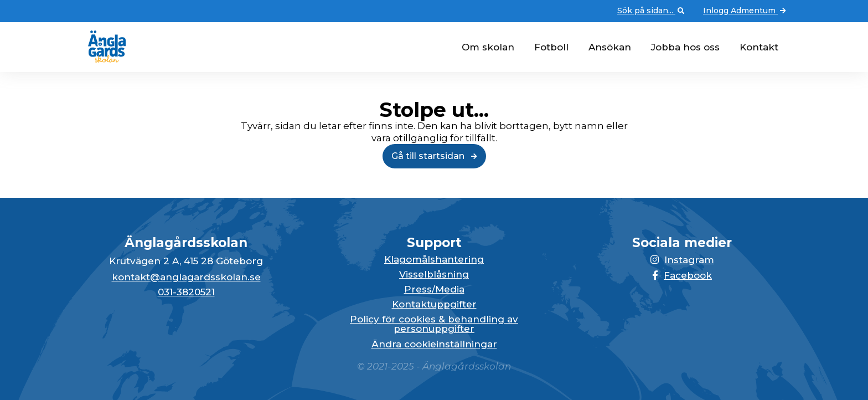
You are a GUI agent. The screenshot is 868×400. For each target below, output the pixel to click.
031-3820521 (186, 292)
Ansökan (610, 47)
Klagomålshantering (434, 260)
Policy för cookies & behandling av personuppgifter (434, 324)
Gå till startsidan (434, 156)
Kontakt (759, 47)
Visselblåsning (434, 275)
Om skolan (488, 47)
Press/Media (434, 289)
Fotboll (551, 47)
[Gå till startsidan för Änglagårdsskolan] (103, 59)
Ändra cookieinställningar (434, 344)
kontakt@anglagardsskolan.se (186, 277)
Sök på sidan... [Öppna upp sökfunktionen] (652, 11)
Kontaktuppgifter (434, 304)
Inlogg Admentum (746, 11)
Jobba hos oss (685, 47)
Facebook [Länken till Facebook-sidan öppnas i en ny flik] (682, 275)
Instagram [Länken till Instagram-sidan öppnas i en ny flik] (682, 260)
